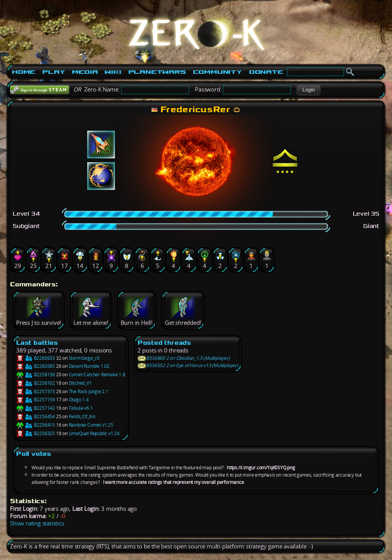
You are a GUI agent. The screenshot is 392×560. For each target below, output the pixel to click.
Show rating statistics (37, 523)
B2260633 (36, 358)
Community (218, 72)
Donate (266, 72)
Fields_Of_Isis (82, 416)
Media (85, 72)
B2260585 (36, 366)
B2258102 (36, 383)
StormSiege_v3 (84, 358)
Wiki (113, 72)
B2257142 (36, 408)
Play (54, 72)
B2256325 (36, 433)
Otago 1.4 (79, 400)
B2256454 (36, 416)
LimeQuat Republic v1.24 (94, 433)
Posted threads (164, 343)
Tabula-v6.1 (81, 408)
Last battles (37, 343)
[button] (308, 90)
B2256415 (36, 425)
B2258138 (36, 375)
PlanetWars (157, 72)
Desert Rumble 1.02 (89, 366)
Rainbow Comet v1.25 (91, 425)
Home (24, 72)
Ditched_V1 (80, 383)
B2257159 (36, 400)
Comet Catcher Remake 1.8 (97, 375)
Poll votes (34, 454)
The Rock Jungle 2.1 (89, 391)
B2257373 (36, 391)
